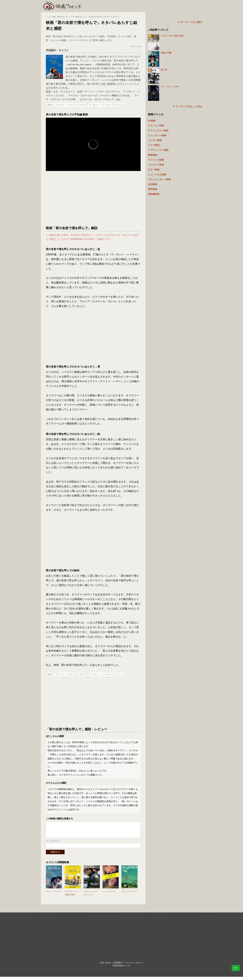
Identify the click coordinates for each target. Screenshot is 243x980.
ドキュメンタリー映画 (159, 179)
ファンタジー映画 (157, 135)
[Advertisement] (93, 198)
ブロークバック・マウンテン (91, 896)
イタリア (81, 105)
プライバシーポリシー (134, 966)
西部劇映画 (154, 194)
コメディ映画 (155, 140)
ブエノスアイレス (129, 895)
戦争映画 (153, 189)
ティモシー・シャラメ (100, 105)
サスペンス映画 (156, 160)
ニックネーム (53, 844)
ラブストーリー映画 (158, 150)
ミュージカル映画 (157, 175)
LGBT (50, 105)
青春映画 (153, 155)
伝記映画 (153, 184)
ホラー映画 (154, 170)
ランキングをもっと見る (189, 106)
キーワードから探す (191, 22)
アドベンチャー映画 (158, 131)
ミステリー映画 (156, 165)
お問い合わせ (105, 966)
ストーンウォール (54, 895)
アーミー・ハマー (65, 105)
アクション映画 (156, 126)
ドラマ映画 (154, 145)
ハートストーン (109, 895)
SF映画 (152, 121)
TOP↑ (236, 968)
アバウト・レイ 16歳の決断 (72, 896)
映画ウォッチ (63, 6)
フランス (119, 105)
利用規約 (118, 966)
